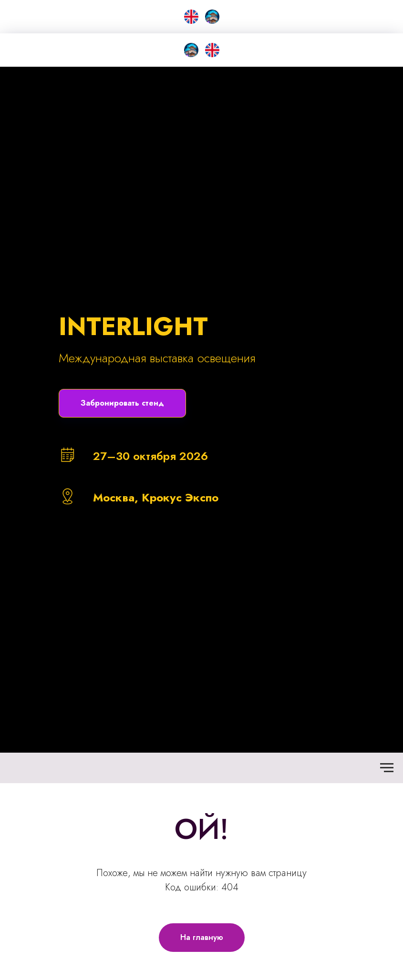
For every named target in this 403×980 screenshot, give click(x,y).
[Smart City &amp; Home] (212, 17)
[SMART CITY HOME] (191, 50)
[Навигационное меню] (387, 768)
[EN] (191, 17)
